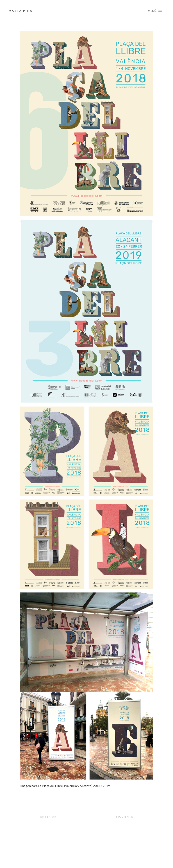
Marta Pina (21, 11)
